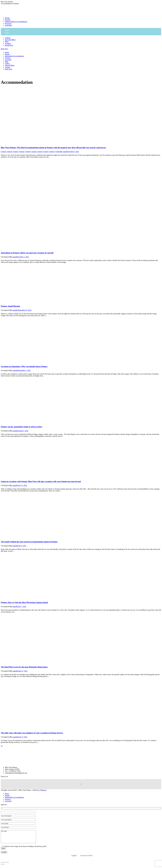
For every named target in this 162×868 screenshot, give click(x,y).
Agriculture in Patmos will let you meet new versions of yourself (27, 253)
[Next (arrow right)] (4, 867)
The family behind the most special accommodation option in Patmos (29, 542)
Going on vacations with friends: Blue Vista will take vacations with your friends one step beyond (41, 481)
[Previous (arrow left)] (2, 867)
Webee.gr (43, 790)
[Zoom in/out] (8, 865)
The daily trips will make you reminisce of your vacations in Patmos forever (32, 733)
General (3, 152)
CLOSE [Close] (4, 855)
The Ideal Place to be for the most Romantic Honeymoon (24, 667)
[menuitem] (7, 18)
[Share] (4, 865)
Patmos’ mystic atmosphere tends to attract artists (21, 427)
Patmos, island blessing (10, 306)
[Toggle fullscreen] (6, 865)
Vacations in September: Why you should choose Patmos (24, 366)
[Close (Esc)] (2, 865)
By (64, 152)
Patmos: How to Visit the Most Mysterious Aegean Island (24, 602)
